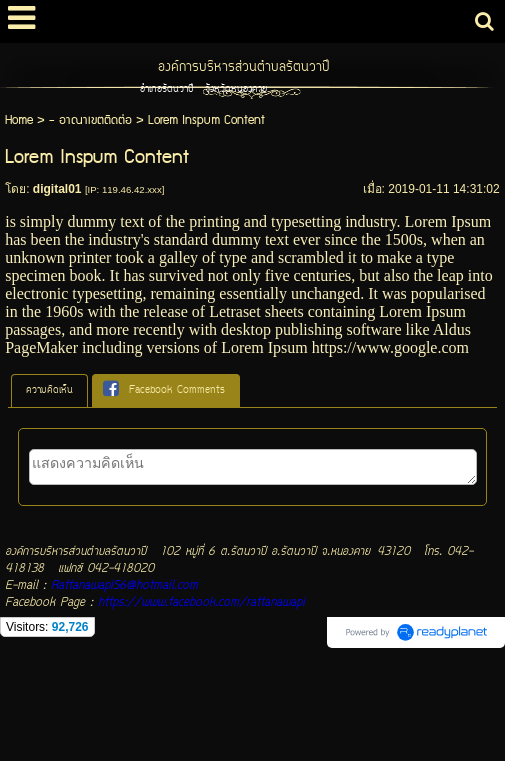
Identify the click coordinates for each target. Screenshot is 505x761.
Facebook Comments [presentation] (164, 390)
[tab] (49, 391)
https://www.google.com (390, 347)
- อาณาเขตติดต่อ (90, 120)
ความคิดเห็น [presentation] (49, 390)
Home (19, 120)
